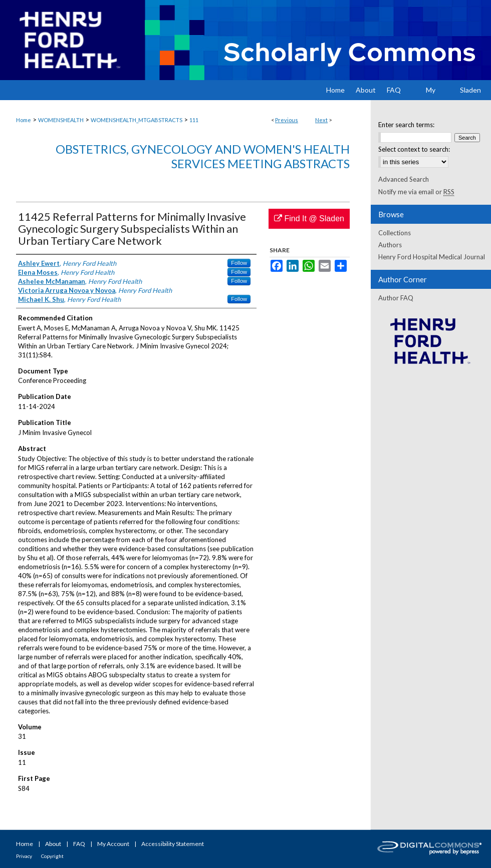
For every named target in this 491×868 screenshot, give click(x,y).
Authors (390, 245)
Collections (395, 233)
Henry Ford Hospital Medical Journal (432, 257)
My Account (113, 844)
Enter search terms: (406, 125)
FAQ (79, 844)
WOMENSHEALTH (61, 120)
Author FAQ (396, 298)
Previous (287, 120)
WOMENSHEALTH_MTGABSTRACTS (137, 120)
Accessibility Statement (173, 844)
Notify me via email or (416, 192)
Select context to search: (414, 149)
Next (321, 120)
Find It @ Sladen (309, 219)
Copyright (52, 856)
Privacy (24, 856)
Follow (239, 263)
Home (24, 120)
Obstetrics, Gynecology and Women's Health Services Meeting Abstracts (203, 156)
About (53, 844)
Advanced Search (404, 179)
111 (194, 120)
